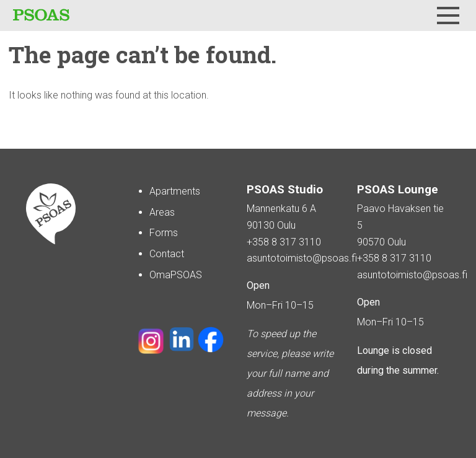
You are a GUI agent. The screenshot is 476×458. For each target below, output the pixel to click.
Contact (167, 254)
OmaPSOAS (176, 275)
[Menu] (448, 15)
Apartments (175, 191)
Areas (162, 212)
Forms (164, 233)
